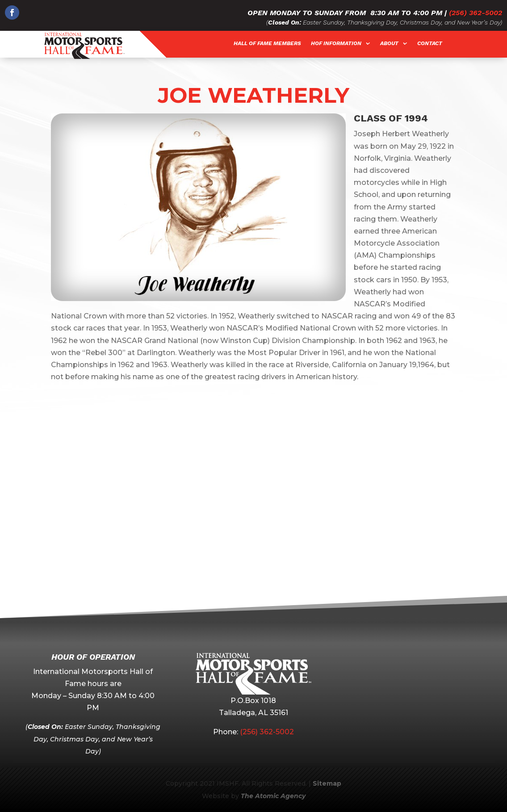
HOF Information (336, 43)
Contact (430, 43)
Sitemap (327, 783)
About (389, 43)
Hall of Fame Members (267, 43)
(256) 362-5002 (476, 13)
